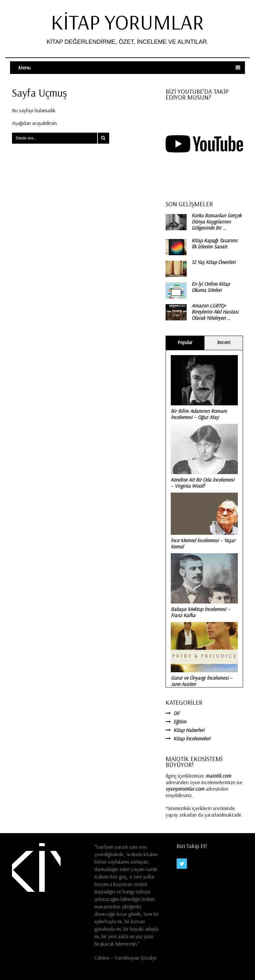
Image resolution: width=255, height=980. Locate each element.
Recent (224, 342)
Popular (185, 342)
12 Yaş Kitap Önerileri (214, 262)
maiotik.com (218, 776)
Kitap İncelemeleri (192, 738)
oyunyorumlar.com (185, 789)
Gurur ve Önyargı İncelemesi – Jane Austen (202, 681)
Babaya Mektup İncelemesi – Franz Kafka (200, 612)
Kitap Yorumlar (127, 22)
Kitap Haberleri (189, 730)
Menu (24, 67)
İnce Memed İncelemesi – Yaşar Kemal (203, 543)
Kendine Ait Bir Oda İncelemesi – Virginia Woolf (203, 483)
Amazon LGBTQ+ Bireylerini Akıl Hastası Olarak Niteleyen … (215, 312)
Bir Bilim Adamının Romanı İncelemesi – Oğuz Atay (199, 414)
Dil (176, 713)
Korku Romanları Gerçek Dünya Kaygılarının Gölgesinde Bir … (216, 222)
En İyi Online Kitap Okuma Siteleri (211, 287)
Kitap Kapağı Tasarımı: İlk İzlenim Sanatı (215, 244)
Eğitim (180, 722)
